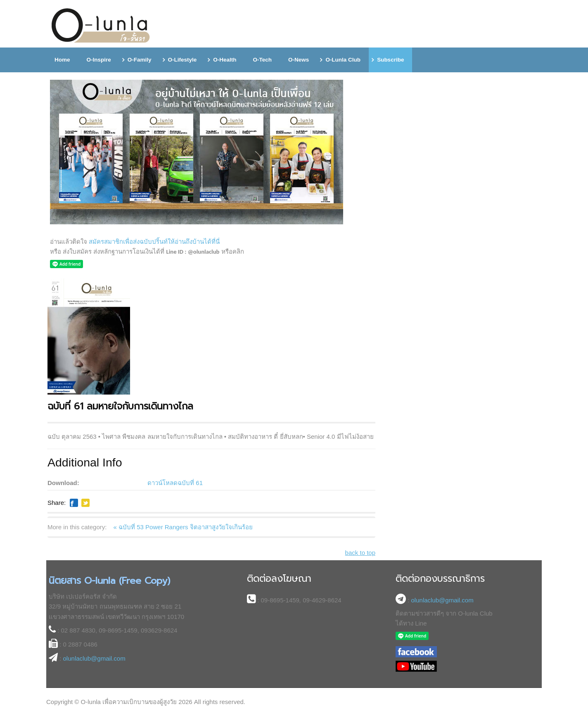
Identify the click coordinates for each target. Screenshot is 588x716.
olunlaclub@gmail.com (94, 658)
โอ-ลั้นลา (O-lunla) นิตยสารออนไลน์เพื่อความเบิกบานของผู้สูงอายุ (101, 26)
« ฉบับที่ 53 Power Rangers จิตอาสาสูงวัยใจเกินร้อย (183, 527)
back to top (360, 553)
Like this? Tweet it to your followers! (85, 503)
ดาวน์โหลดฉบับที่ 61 (175, 483)
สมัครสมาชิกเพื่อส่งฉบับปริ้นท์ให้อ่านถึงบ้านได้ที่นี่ (154, 241)
